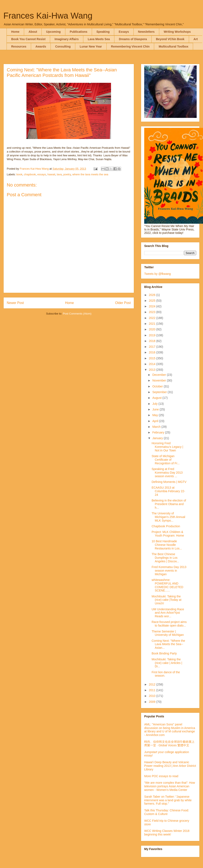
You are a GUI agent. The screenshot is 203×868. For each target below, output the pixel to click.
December (159, 375)
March (157, 427)
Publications (79, 32)
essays (42, 174)
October (158, 386)
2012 (153, 684)
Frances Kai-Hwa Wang (48, 16)
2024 (153, 306)
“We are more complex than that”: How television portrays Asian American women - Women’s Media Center (170, 786)
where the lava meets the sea (90, 174)
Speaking (103, 32)
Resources (19, 46)
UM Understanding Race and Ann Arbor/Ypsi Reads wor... (168, 613)
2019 (153, 335)
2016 (153, 352)
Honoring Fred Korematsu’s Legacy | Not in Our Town (167, 447)
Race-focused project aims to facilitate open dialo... (169, 624)
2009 (153, 702)
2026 (153, 295)
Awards (41, 46)
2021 (153, 324)
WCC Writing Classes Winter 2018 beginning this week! (167, 833)
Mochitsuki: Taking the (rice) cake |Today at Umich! (167, 600)
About (33, 32)
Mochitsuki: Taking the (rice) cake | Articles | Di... (167, 663)
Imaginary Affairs (67, 39)
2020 (153, 329)
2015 (153, 358)
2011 (153, 690)
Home (15, 32)
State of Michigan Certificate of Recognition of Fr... (166, 460)
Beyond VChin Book (170, 39)
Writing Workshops (177, 32)
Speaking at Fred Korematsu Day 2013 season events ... (167, 473)
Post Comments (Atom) (77, 314)
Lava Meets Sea (99, 39)
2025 (153, 301)
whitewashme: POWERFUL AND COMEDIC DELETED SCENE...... (167, 585)
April (156, 421)
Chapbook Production (166, 526)
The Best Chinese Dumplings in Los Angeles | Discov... (165, 558)
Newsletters (146, 32)
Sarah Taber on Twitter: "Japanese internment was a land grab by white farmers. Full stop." (168, 800)
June (156, 409)
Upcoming (53, 32)
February (159, 432)
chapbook (30, 174)
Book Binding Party (164, 653)
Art (196, 39)
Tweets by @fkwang (158, 274)
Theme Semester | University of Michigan (168, 633)
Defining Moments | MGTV (169, 482)
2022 (153, 318)
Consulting (63, 46)
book (19, 174)
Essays (124, 32)
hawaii (51, 174)
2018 (153, 341)
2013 (153, 370)
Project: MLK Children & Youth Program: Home (168, 534)
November (159, 380)
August (157, 398)
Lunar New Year (91, 46)
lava (59, 174)
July (155, 404)
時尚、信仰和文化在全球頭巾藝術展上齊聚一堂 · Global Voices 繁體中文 (169, 743)
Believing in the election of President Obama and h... (169, 504)
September (160, 392)
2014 (153, 364)
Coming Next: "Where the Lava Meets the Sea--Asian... (168, 644)
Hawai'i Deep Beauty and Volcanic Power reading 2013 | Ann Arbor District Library (170, 766)
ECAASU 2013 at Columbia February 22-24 (168, 491)
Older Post (123, 303)
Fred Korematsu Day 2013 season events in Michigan (169, 571)
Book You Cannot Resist (28, 39)
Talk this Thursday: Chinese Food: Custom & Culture (167, 812)
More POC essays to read (161, 776)
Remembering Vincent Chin (130, 46)
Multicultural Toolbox (174, 46)
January (158, 438)
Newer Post (15, 303)
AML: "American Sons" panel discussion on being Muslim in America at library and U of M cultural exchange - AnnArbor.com (170, 730)
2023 (153, 312)
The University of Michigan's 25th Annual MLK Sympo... (168, 517)
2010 (153, 696)
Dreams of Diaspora (133, 39)
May (155, 415)
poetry (67, 174)
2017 (153, 347)
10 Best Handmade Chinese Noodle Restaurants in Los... (167, 545)
